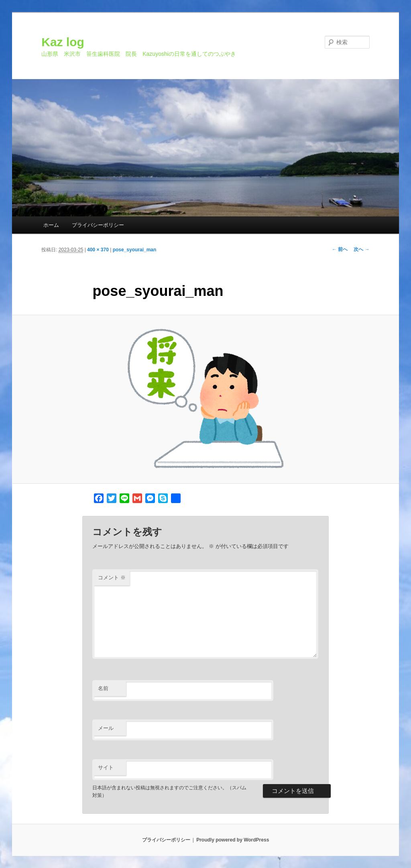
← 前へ (340, 249)
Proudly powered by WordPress (233, 840)
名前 (103, 688)
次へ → (361, 249)
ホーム (51, 225)
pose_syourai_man (135, 250)
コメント (112, 578)
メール (106, 728)
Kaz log (63, 42)
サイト (106, 767)
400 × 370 (98, 250)
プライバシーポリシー (98, 225)
